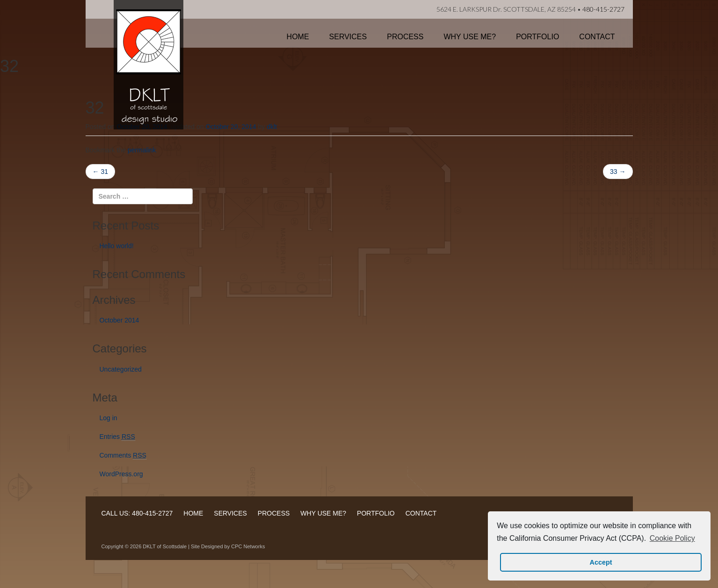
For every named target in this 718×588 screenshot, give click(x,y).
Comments (123, 455)
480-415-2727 (603, 9)
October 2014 (120, 320)
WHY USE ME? (323, 513)
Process (405, 37)
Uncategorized (121, 369)
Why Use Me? (470, 37)
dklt (272, 127)
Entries (117, 437)
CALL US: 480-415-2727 (137, 513)
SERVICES (230, 513)
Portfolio (537, 37)
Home (298, 37)
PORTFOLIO (376, 513)
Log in (109, 418)
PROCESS (274, 513)
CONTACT (421, 513)
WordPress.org (121, 474)
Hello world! (117, 246)
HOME (193, 513)
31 (100, 172)
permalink (142, 150)
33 (618, 172)
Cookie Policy (672, 538)
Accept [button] (601, 562)
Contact (597, 37)
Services (348, 37)
